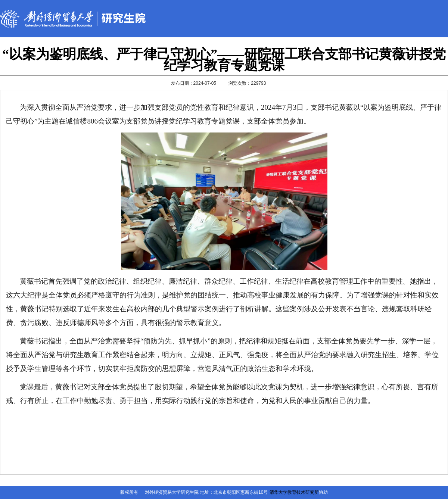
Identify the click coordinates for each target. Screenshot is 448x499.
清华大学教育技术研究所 (294, 492)
